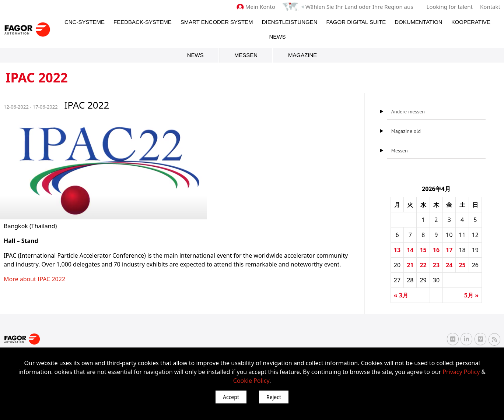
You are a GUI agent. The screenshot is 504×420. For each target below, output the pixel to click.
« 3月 (401, 295)
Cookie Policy (251, 381)
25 (462, 265)
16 (436, 250)
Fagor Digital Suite (356, 22)
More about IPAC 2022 (34, 279)
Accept (231, 397)
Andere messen (408, 112)
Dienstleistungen (290, 22)
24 (449, 265)
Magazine (302, 55)
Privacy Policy (461, 372)
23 (436, 265)
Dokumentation (418, 22)
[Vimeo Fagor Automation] (480, 339)
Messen (246, 55)
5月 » (471, 295)
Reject (274, 397)
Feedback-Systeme (143, 22)
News (278, 37)
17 (449, 250)
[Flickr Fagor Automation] (453, 339)
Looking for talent (450, 7)
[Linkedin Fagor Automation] (466, 339)
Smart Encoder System (217, 22)
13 (397, 250)
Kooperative (471, 22)
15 (423, 250)
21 (410, 265)
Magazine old (406, 131)
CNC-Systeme (85, 22)
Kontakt (490, 7)
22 (423, 265)
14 (410, 250)
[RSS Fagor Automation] (494, 339)
